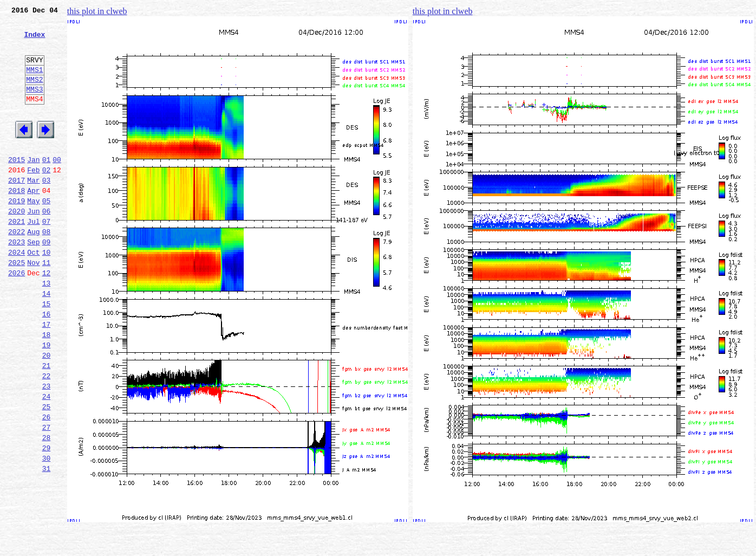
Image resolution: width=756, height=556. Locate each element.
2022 (17, 269)
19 (47, 400)
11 (47, 305)
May (33, 233)
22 (47, 436)
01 (47, 185)
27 (47, 495)
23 (47, 448)
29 (47, 519)
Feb (33, 197)
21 (47, 424)
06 (47, 245)
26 (47, 483)
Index (34, 41)
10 (47, 293)
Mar (33, 209)
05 (47, 233)
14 (47, 340)
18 (47, 388)
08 (47, 269)
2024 (17, 293)
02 (47, 197)
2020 (17, 245)
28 (47, 507)
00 (57, 185)
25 (47, 471)
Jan (33, 185)
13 (47, 328)
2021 (17, 257)
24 (47, 460)
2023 (17, 281)
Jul (33, 257)
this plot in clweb (97, 11)
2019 (17, 233)
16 (47, 364)
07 (47, 257)
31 (47, 543)
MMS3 (34, 105)
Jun (33, 245)
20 (47, 412)
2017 (17, 209)
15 (47, 352)
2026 (17, 316)
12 (47, 316)
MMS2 (34, 94)
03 (47, 209)
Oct (33, 293)
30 (47, 531)
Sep (33, 281)
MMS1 (34, 82)
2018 (17, 221)
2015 (17, 185)
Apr (33, 221)
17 (47, 376)
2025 (17, 305)
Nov (33, 305)
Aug (33, 269)
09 (47, 281)
